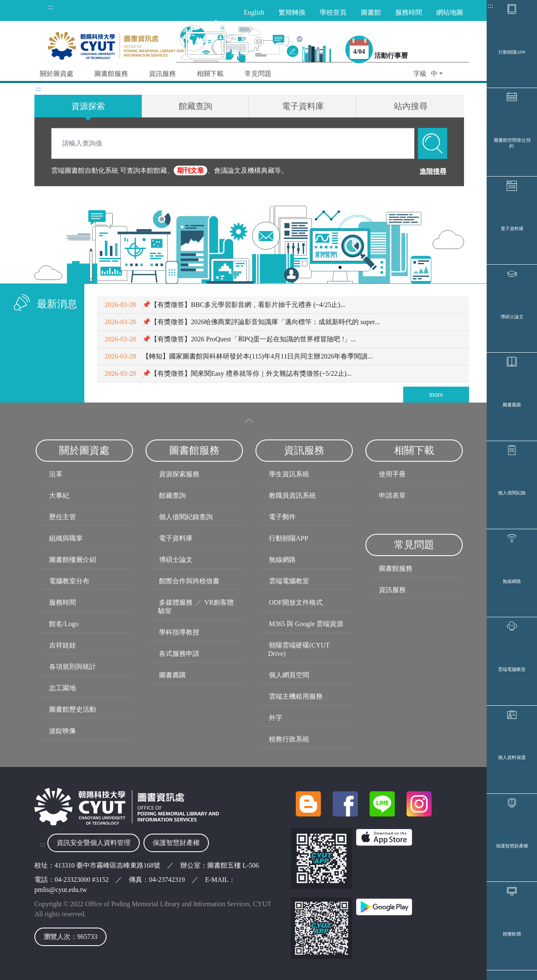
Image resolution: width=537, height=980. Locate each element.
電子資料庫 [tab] (303, 106)
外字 (276, 718)
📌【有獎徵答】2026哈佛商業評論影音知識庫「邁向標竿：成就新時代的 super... (242, 322)
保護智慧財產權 (512, 846)
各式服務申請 (179, 654)
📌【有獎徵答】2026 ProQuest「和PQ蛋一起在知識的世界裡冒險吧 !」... (230, 339)
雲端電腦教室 (512, 669)
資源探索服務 (179, 474)
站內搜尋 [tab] (411, 106)
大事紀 (59, 495)
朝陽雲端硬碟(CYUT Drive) (299, 649)
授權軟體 (512, 934)
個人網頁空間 (289, 675)
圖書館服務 (396, 568)
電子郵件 (282, 517)
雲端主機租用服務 (296, 696)
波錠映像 (63, 731)
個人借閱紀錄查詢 (186, 517)
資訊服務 (392, 590)
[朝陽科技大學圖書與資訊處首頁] (116, 43)
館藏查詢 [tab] (196, 106)
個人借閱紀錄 (512, 493)
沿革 (56, 474)
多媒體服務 (176, 602)
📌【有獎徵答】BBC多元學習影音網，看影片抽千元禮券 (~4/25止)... (225, 305)
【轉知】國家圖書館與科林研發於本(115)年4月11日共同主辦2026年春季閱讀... (239, 356)
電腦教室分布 (69, 581)
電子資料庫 (512, 229)
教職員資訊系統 (292, 495)
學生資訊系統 (289, 474)
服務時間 (63, 602)
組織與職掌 (66, 538)
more (436, 394)
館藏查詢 (172, 495)
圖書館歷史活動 (73, 709)
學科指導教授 (179, 632)
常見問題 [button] (258, 74)
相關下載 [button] (210, 74)
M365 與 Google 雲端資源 (306, 624)
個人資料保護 (512, 757)
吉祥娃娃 (63, 645)
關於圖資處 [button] (57, 74)
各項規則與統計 (73, 667)
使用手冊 (392, 474)
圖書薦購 (512, 405)
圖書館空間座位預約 (512, 143)
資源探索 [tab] (88, 106)
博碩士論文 (512, 317)
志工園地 (63, 688)
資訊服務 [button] (162, 74)
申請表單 (392, 495)
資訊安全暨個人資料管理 (94, 843)
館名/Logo (64, 624)
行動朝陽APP (512, 52)
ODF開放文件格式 (296, 602)
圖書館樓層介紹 (73, 560)
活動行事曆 (391, 56)
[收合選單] (249, 421)
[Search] (233, 143)
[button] (428, 74)
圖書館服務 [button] (111, 74)
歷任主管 (63, 517)
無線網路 (512, 581)
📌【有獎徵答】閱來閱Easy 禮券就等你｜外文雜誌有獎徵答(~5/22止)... (228, 373)
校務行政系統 (289, 739)
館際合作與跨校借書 (189, 581)
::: (490, 6)
